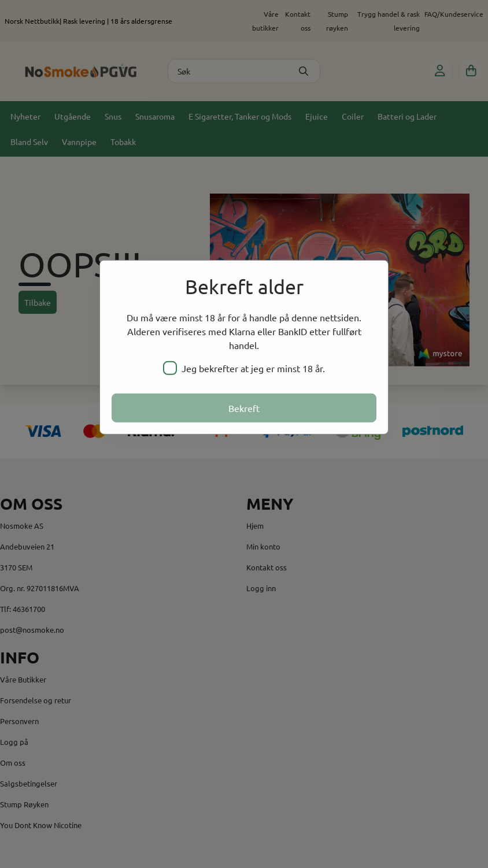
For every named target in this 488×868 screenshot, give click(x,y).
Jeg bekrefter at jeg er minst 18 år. (244, 368)
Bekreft (244, 408)
